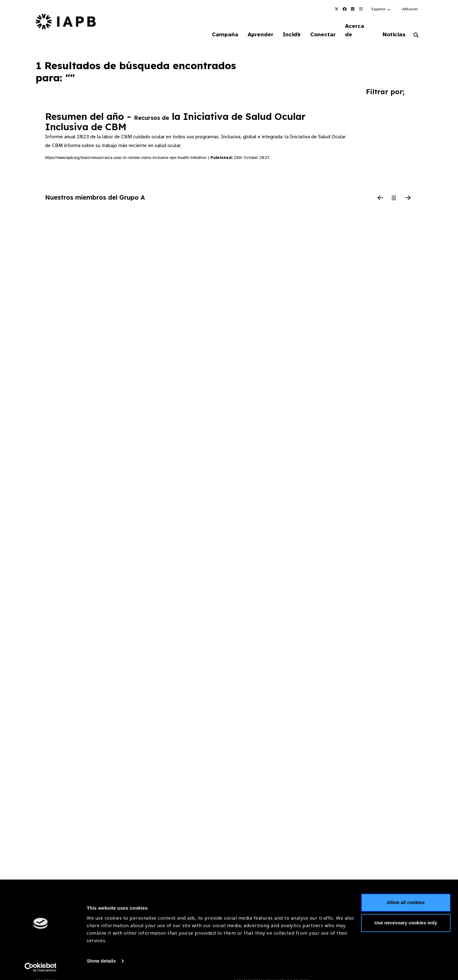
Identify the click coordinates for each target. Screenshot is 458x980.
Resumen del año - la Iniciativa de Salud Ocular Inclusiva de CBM (175, 114)
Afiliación (410, 9)
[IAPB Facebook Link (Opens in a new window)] (345, 9)
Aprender (254, 26)
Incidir (287, 26)
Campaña (218, 26)
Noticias (393, 26)
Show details (101, 961)
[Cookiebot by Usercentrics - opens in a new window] (41, 968)
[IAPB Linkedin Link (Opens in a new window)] (353, 9)
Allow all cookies (406, 903)
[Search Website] (416, 28)
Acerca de (357, 26)
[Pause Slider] (394, 191)
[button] (381, 9)
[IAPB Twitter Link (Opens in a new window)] (337, 9)
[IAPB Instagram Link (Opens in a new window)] (361, 9)
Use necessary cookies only (406, 923)
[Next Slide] (408, 191)
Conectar (319, 26)
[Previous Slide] (380, 191)
